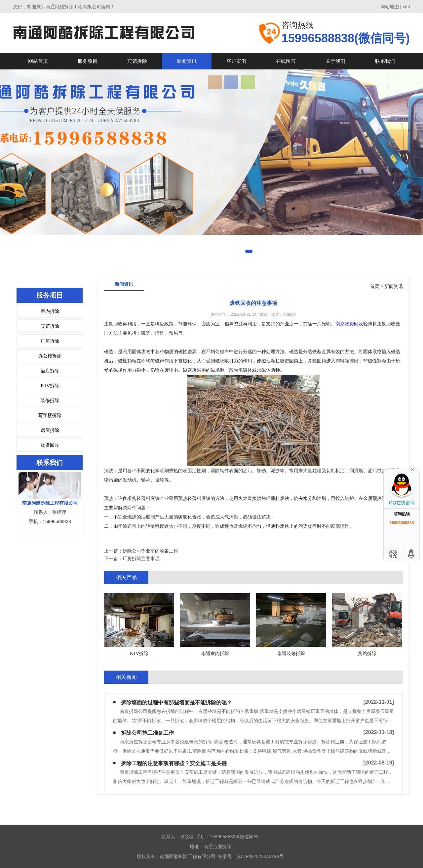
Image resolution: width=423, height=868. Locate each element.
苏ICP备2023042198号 (260, 856)
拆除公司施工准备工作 (147, 733)
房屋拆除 (50, 430)
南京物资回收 (349, 324)
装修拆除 (50, 400)
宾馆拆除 (137, 61)
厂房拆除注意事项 (141, 558)
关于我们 (335, 61)
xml (406, 7)
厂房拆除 (50, 341)
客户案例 (236, 61)
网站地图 (390, 7)
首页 (375, 287)
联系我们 (385, 61)
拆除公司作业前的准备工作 (150, 551)
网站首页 (38, 61)
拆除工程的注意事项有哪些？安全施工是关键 (174, 763)
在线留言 (286, 61)
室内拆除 (50, 311)
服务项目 (88, 61)
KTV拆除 (50, 386)
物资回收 (50, 445)
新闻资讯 (187, 61)
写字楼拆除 (50, 415)
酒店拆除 (50, 371)
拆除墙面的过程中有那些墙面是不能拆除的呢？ (176, 703)
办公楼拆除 (50, 356)
